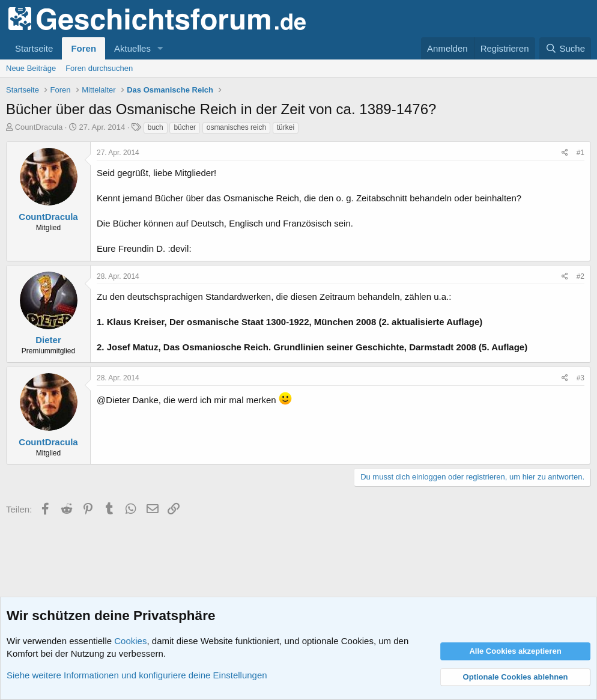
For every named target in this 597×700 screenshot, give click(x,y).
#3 (580, 378)
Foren (83, 48)
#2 (580, 276)
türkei (286, 127)
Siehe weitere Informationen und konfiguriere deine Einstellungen (137, 675)
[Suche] (565, 48)
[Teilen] (565, 153)
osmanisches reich (236, 127)
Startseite (34, 48)
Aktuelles (132, 48)
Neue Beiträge (31, 68)
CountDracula (39, 127)
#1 (580, 153)
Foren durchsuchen (99, 68)
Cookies (130, 641)
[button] (160, 48)
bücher (185, 127)
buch (156, 127)
